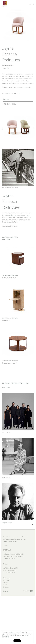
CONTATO (6, 546)
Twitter (5, 582)
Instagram (6, 578)
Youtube (6, 585)
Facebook (6, 580)
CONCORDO (17, 641)
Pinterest (6, 587)
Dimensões (6, 99)
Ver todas (6, 239)
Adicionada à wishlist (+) (11, 93)
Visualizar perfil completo (10, 226)
